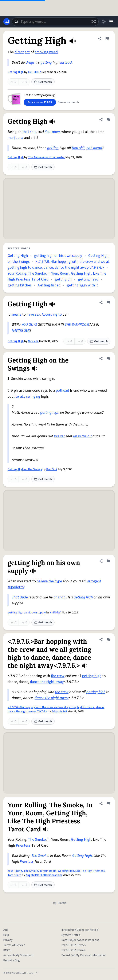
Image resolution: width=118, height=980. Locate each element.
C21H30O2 (34, 72)
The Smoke (37, 840)
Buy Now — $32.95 (40, 102)
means (16, 314)
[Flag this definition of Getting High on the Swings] (108, 359)
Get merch (43, 82)
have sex (33, 314)
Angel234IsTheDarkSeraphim (44, 875)
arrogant (94, 581)
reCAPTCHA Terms (73, 950)
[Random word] (94, 22)
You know (52, 132)
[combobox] (55, 22)
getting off (63, 279)
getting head (88, 279)
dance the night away (47, 682)
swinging (33, 396)
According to (52, 314)
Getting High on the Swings (25, 469)
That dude (20, 597)
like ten (60, 436)
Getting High (16, 72)
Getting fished (49, 285)
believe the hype (49, 581)
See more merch (68, 102)
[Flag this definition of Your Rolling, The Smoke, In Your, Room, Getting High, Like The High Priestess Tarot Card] (108, 803)
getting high (50, 413)
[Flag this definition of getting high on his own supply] (108, 561)
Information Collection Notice (80, 930)
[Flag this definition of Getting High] (107, 38)
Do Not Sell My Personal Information (84, 955)
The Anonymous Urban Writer (46, 157)
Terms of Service (14, 945)
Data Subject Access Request (80, 940)
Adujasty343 (59, 712)
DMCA (7, 950)
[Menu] (111, 22)
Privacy (8, 940)
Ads (6, 930)
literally (19, 396)
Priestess (23, 845)
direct (19, 52)
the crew (58, 676)
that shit (29, 132)
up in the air (82, 436)
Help (6, 935)
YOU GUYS (29, 325)
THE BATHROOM (77, 325)
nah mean (94, 148)
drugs (30, 62)
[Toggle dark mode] (104, 22)
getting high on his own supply (58, 256)
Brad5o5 (52, 469)
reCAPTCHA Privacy (74, 945)
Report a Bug (12, 960)
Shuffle (59, 903)
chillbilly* (56, 613)
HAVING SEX (21, 331)
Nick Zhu (33, 341)
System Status (71, 935)
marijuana (15, 138)
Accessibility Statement (18, 955)
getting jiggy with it (82, 285)
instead (66, 62)
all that (59, 597)
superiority (16, 587)
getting (46, 62)
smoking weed (46, 52)
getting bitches (20, 285)
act (27, 52)
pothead (62, 391)
